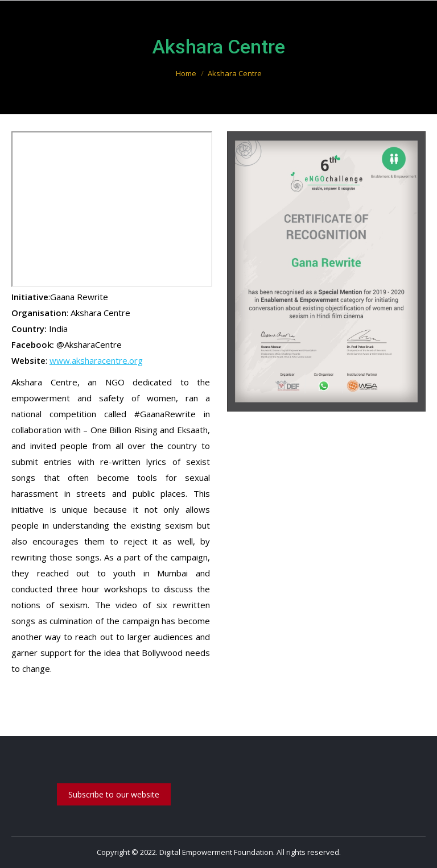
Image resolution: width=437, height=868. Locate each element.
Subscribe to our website (114, 794)
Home (186, 73)
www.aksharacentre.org (96, 360)
